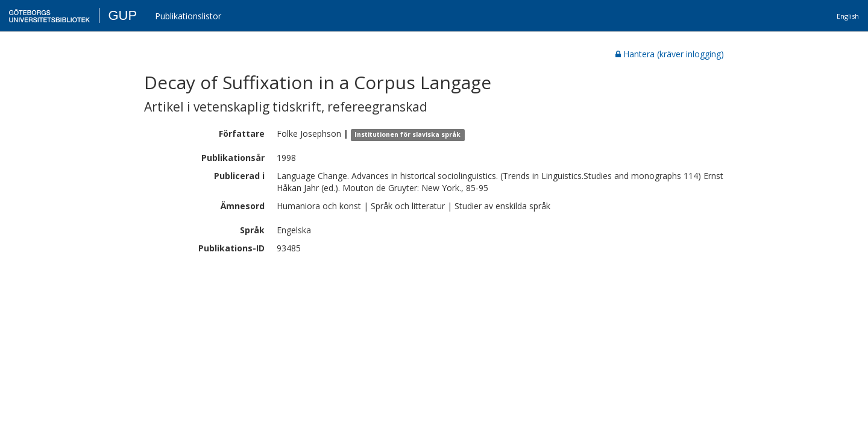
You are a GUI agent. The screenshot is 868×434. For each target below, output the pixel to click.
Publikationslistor (188, 16)
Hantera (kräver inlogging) (670, 54)
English (848, 16)
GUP (122, 15)
